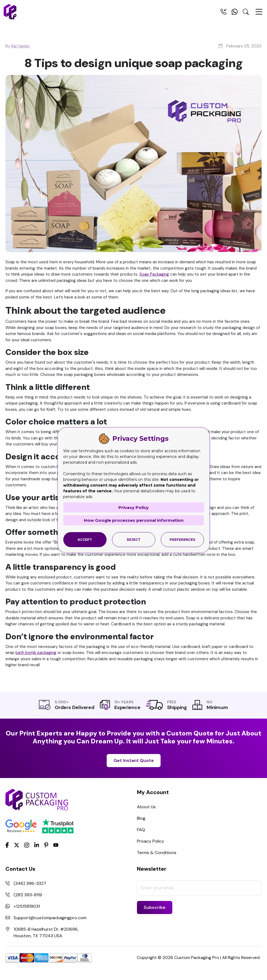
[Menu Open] (259, 14)
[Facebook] (7, 845)
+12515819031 (27, 906)
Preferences (182, 540)
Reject (134, 540)
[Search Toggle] (246, 13)
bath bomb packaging (36, 653)
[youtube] (56, 845)
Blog (141, 818)
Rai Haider (20, 46)
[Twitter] (17, 845)
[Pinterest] (46, 845)
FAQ (141, 830)
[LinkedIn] (37, 845)
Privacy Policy (151, 841)
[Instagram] (27, 845)
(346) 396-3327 (30, 883)
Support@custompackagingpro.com (50, 918)
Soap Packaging (154, 274)
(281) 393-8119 (28, 895)
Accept (85, 540)
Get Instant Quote (134, 760)
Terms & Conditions (157, 853)
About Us (146, 807)
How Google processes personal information (134, 520)
